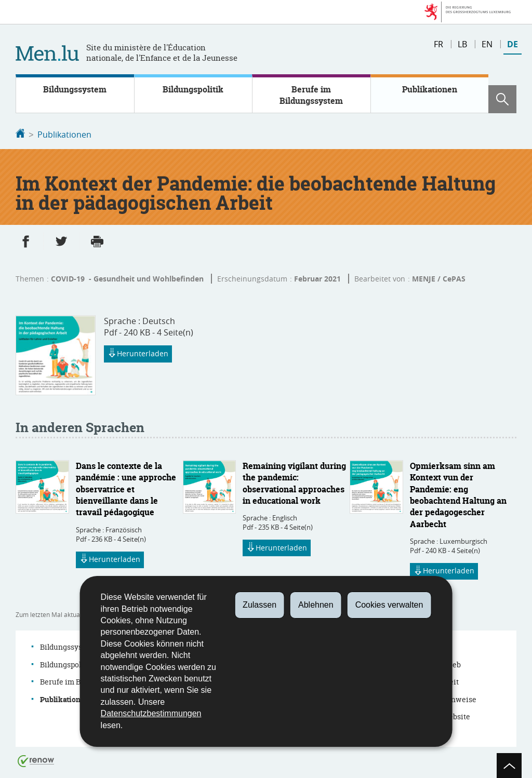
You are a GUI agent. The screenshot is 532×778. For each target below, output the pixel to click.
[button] (502, 99)
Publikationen (430, 89)
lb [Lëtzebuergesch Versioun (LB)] (462, 44)
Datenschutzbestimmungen (151, 713)
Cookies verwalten (389, 605)
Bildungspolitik (193, 89)
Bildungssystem (75, 89)
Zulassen (260, 605)
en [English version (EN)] (487, 44)
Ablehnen (316, 605)
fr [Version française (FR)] (438, 44)
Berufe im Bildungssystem (311, 95)
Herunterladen (138, 353)
